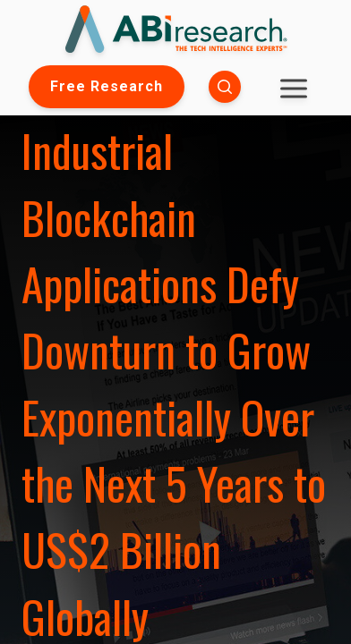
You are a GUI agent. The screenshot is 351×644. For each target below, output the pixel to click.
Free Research (107, 86)
